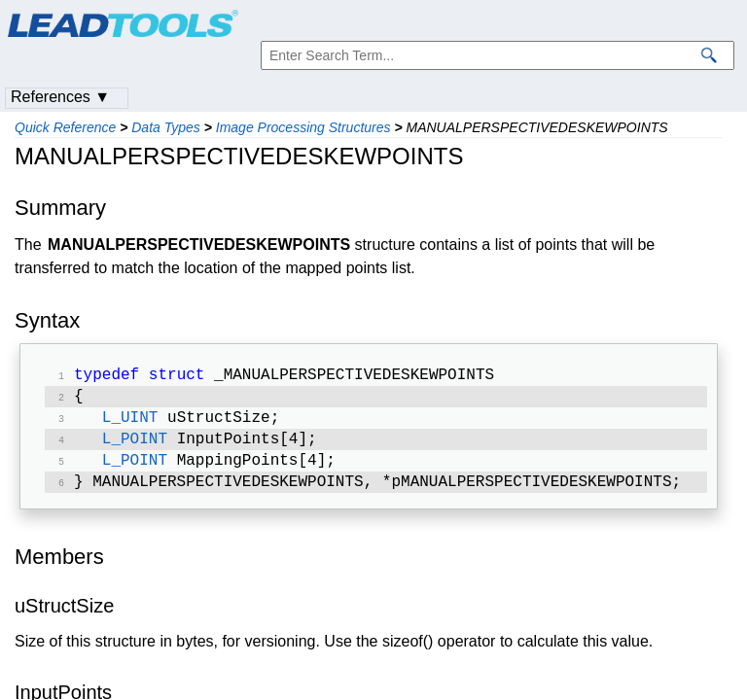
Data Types (166, 127)
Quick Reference (65, 127)
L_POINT (135, 447)
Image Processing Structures (303, 127)
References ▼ (60, 97)
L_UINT (130, 424)
